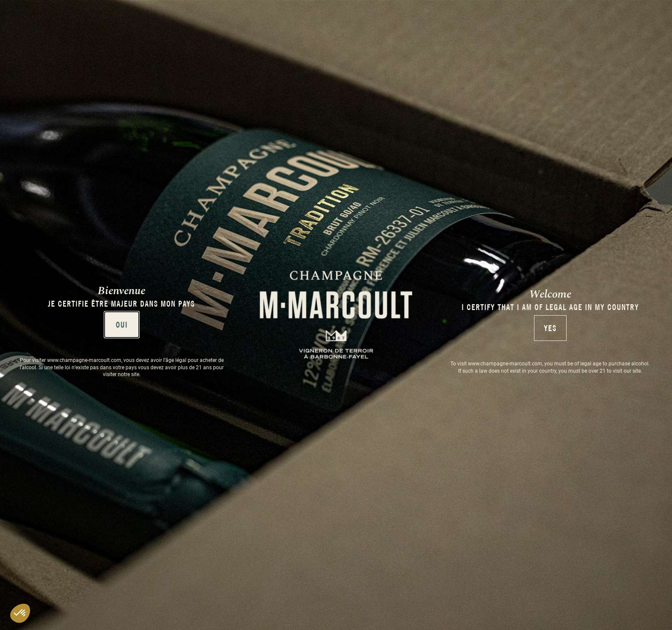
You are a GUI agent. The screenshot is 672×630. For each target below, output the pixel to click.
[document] (336, 315)
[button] (20, 613)
